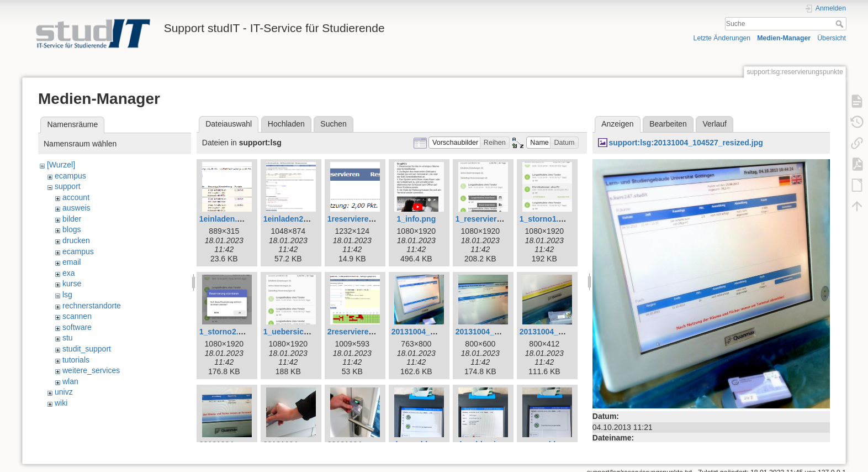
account (76, 197)
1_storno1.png (546, 219)
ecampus (70, 176)
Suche (841, 24)
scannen (77, 316)
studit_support (87, 349)
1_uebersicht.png (295, 332)
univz (64, 392)
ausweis (76, 208)
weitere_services (91, 370)
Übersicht (832, 38)
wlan (70, 381)
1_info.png (416, 219)
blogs (72, 229)
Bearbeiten (668, 124)
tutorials (76, 360)
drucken (76, 240)
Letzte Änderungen (722, 38)
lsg (67, 295)
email (72, 262)
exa (69, 273)
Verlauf (714, 124)
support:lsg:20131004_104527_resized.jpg (686, 143)
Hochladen (286, 124)
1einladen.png (225, 219)
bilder (72, 219)
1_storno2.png (226, 332)
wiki (61, 403)
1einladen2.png (292, 219)
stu (68, 338)
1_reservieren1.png (491, 219)
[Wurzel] (61, 165)
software (77, 327)
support (68, 186)
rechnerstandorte (92, 306)
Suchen (333, 124)
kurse (72, 284)
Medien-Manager (784, 38)
